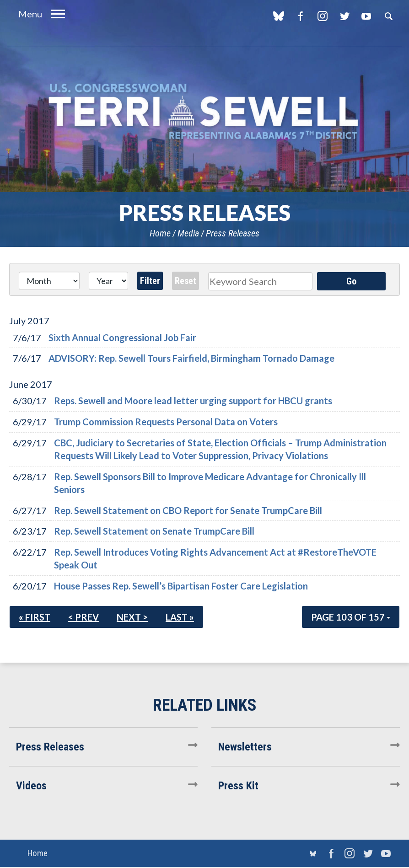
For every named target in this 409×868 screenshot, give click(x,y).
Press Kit (238, 786)
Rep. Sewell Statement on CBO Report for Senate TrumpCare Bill (188, 510)
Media (188, 233)
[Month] (49, 281)
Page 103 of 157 (351, 617)
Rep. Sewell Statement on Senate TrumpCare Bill (154, 531)
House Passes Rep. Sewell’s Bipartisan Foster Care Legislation (181, 586)
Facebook (300, 16)
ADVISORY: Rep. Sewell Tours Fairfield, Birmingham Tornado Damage (191, 358)
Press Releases (233, 233)
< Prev (83, 617)
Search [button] (388, 16)
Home (160, 233)
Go (351, 281)
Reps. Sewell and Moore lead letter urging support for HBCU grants (193, 401)
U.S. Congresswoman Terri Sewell (204, 112)
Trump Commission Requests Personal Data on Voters (166, 422)
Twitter (344, 16)
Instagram (322, 16)
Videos (31, 786)
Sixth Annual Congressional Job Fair (122, 338)
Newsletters (245, 747)
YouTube (366, 16)
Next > (132, 617)
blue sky (278, 16)
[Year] (108, 281)
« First (35, 617)
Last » (180, 617)
